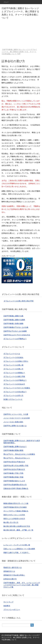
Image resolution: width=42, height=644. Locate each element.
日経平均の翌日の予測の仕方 (14, 462)
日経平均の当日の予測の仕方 (14, 469)
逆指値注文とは (9, 571)
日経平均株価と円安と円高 (13, 473)
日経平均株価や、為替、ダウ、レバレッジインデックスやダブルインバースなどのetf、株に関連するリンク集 (22, 585)
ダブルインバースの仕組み (13, 357)
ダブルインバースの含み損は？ (15, 392)
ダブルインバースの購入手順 (14, 377)
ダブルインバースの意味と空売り (16, 361)
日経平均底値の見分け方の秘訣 (15, 507)
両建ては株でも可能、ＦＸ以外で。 (17, 553)
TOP (19, 52)
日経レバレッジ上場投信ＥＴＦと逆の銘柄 (19, 549)
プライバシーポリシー (12, 610)
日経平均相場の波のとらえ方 (14, 481)
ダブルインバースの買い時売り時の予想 (19, 301)
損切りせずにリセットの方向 (14, 515)
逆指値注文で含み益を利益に (14, 575)
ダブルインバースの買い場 (13, 365)
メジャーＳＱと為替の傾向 (13, 422)
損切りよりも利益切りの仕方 (14, 519)
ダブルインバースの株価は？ (14, 373)
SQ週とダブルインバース (13, 399)
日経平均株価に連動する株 (13, 316)
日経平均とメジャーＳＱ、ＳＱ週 (16, 414)
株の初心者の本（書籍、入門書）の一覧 (18, 530)
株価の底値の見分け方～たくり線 (16, 503)
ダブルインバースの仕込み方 (14, 384)
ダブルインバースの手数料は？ (15, 339)
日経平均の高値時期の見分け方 (15, 485)
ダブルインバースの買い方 (13, 369)
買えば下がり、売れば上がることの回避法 (19, 454)
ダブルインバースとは (12, 354)
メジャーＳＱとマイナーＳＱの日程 (17, 418)
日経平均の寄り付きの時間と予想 (16, 466)
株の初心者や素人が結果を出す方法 (17, 526)
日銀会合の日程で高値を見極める (16, 488)
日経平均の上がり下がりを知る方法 (17, 335)
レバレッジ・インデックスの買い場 (17, 545)
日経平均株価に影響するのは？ (15, 447)
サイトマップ (8, 602)
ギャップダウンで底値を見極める (16, 511)
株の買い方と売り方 (11, 522)
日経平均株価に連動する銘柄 (14, 320)
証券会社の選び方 (10, 579)
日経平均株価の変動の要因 (13, 450)
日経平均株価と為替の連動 (13, 324)
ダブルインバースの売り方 (13, 396)
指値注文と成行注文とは (13, 567)
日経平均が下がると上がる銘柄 (15, 331)
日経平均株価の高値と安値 (13, 477)
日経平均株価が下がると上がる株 (16, 327)
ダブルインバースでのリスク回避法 (17, 388)
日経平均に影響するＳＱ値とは (15, 426)
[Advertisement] (21, 34)
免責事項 (7, 606)
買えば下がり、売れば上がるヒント (17, 458)
